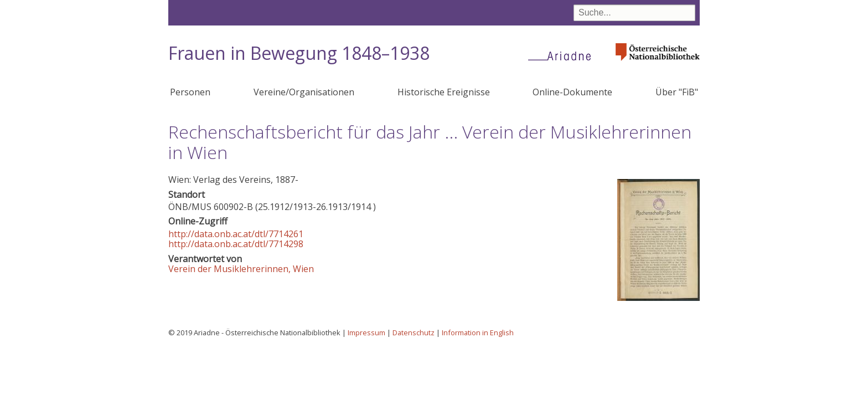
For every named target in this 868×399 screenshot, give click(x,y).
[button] (658, 298)
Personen (190, 92)
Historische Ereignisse (444, 92)
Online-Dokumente (572, 92)
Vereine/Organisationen (304, 92)
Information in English (478, 332)
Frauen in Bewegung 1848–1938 (299, 53)
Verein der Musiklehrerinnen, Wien (241, 269)
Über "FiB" (677, 92)
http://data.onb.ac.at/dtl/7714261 (236, 234)
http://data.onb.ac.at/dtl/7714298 (236, 244)
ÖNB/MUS (190, 207)
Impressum (366, 332)
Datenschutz (414, 332)
